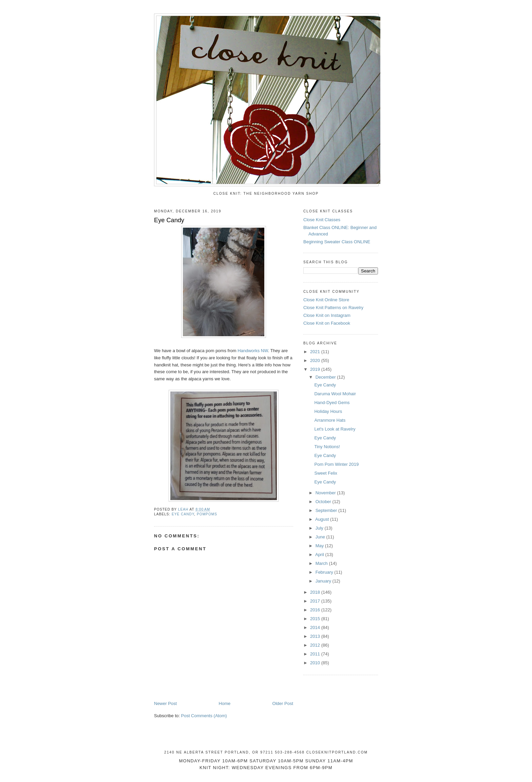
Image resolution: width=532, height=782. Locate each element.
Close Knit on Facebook (327, 323)
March (322, 563)
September (327, 510)
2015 (316, 619)
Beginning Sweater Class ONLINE (337, 242)
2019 (316, 369)
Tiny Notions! (327, 447)
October (324, 502)
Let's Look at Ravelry (335, 429)
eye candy (183, 514)
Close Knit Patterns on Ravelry (333, 308)
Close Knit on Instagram (327, 315)
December (326, 377)
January (324, 581)
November (326, 493)
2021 (316, 352)
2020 (316, 360)
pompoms (207, 514)
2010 (316, 663)
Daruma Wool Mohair (335, 394)
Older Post (283, 703)
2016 (316, 610)
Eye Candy (325, 385)
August (323, 519)
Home (225, 703)
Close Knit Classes (322, 220)
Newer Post (165, 703)
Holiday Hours (328, 411)
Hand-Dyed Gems (332, 403)
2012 (316, 645)
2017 (316, 601)
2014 (316, 627)
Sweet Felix (326, 473)
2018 (316, 592)
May (320, 546)
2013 (316, 636)
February (325, 572)
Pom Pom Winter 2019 (336, 464)
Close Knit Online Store (326, 300)
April (320, 555)
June (321, 537)
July (320, 528)
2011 (316, 654)
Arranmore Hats (330, 420)
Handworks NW (253, 351)
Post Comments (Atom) (204, 716)
